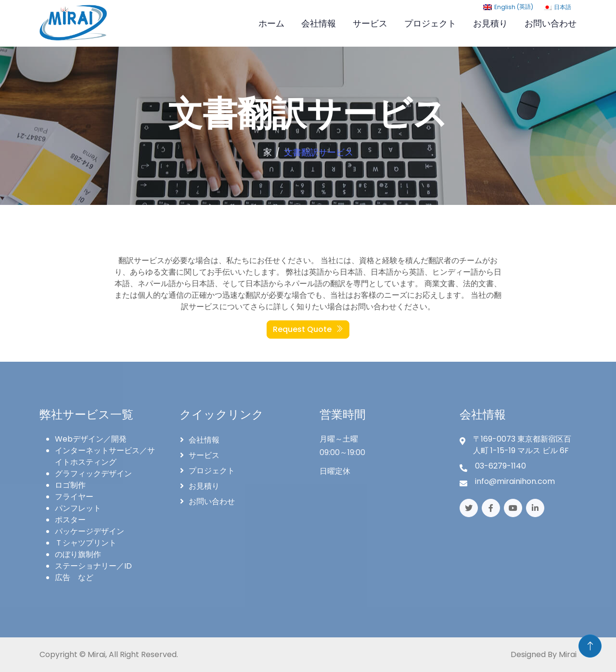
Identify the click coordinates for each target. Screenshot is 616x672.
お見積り (490, 23)
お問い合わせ (551, 23)
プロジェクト (430, 23)
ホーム (271, 23)
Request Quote (308, 329)
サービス (370, 23)
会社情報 (319, 23)
